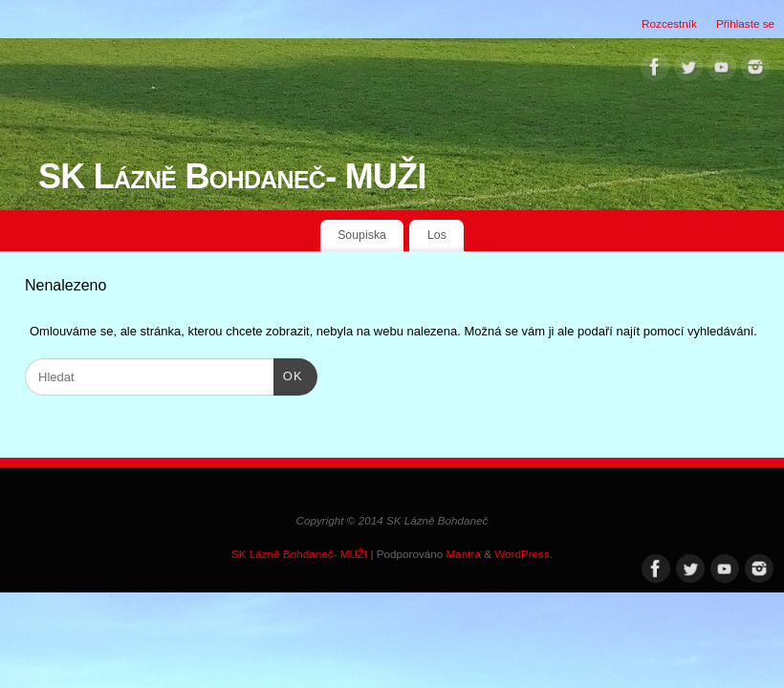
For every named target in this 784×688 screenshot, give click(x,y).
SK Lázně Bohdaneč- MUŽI (232, 176)
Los (437, 235)
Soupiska (362, 235)
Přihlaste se (745, 23)
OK (288, 374)
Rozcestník (669, 23)
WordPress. (523, 554)
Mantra (464, 554)
